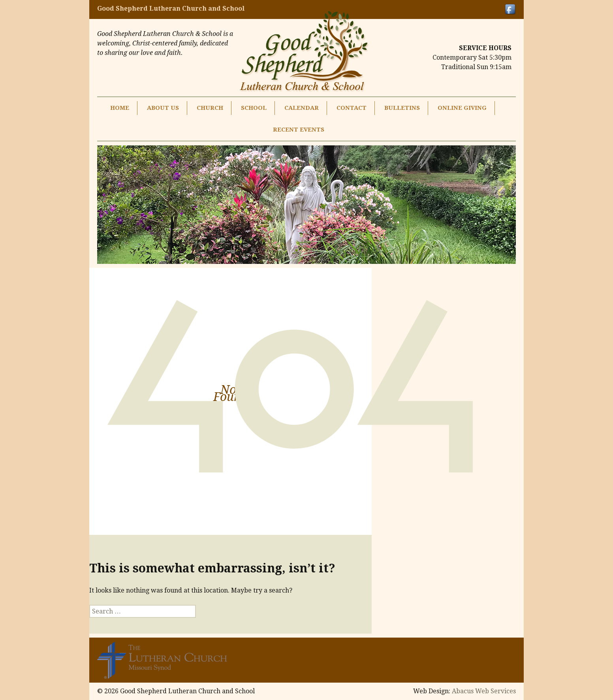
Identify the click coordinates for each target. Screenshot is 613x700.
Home (120, 108)
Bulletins (402, 108)
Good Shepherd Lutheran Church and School (171, 8)
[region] (306, 205)
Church (210, 108)
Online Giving (462, 108)
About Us (163, 108)
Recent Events (299, 130)
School (254, 108)
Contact (352, 108)
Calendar (302, 108)
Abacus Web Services (484, 691)
